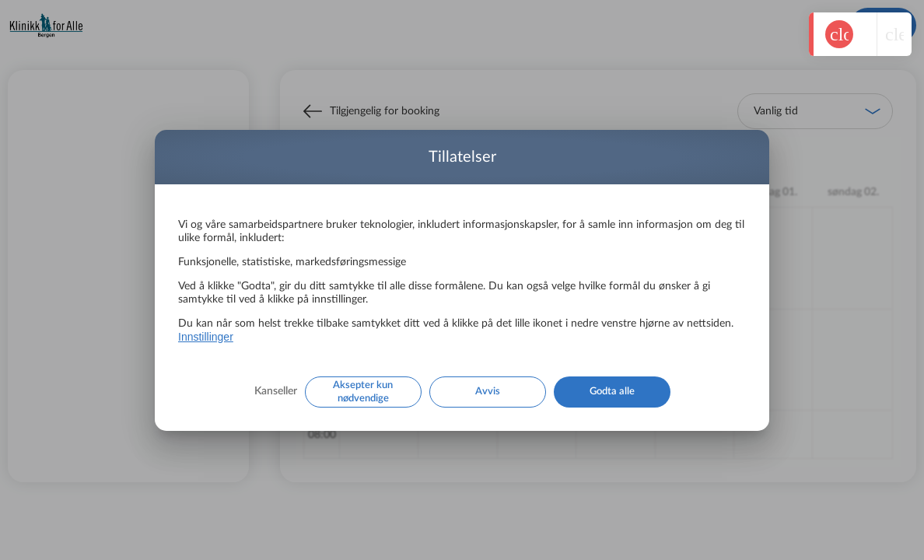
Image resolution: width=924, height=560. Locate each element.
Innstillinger (206, 337)
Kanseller (276, 391)
